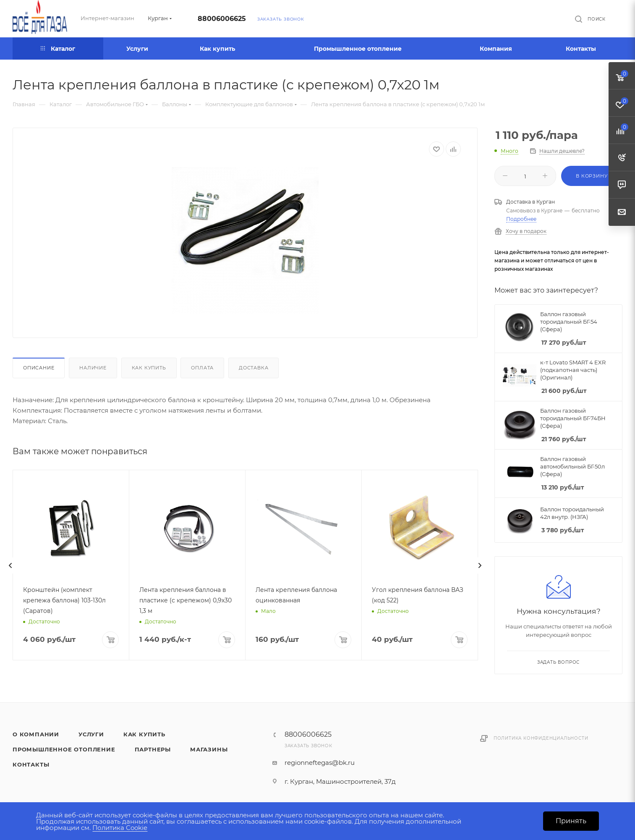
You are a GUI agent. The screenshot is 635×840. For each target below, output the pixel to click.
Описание (39, 368)
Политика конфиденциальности (541, 738)
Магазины (209, 749)
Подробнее (521, 219)
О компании (36, 734)
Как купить (149, 368)
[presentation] (10, 565)
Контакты (31, 764)
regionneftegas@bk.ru (320, 763)
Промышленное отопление (64, 749)
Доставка (253, 368)
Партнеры (153, 749)
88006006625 (222, 19)
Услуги (91, 734)
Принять (571, 821)
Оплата (202, 368)
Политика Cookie (120, 828)
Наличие (93, 368)
